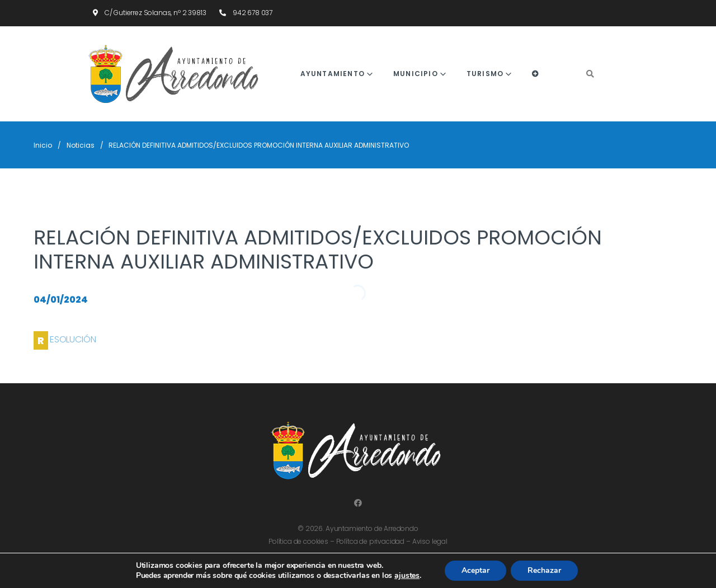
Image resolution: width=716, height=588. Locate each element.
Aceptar (475, 570)
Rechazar (544, 570)
